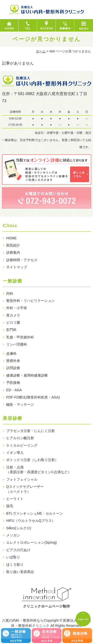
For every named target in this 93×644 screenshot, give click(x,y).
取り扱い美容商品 (20, 572)
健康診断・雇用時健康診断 (27, 375)
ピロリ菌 (13, 322)
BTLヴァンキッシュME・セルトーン (35, 513)
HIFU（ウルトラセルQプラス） (31, 521)
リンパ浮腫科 (17, 344)
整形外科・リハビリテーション (31, 301)
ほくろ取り (15, 565)
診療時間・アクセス (22, 260)
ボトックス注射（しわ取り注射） (32, 460)
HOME (11, 238)
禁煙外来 (13, 361)
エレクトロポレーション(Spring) (31, 542)
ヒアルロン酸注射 (20, 438)
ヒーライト (15, 499)
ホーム (41, 51)
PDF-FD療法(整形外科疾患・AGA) (33, 397)
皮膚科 (11, 354)
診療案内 (13, 252)
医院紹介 (13, 245)
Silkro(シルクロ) (19, 528)
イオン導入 (15, 453)
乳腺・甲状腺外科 (20, 337)
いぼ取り (13, 557)
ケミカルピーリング (22, 445)
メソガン (13, 535)
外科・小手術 (17, 308)
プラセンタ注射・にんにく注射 (31, 431)
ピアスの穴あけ (18, 550)
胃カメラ (13, 315)
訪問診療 (13, 368)
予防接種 (13, 383)
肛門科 (11, 330)
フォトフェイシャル (22, 479)
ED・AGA (14, 390)
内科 (10, 293)
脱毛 (10, 506)
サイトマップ (17, 267)
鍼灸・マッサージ (20, 404)
